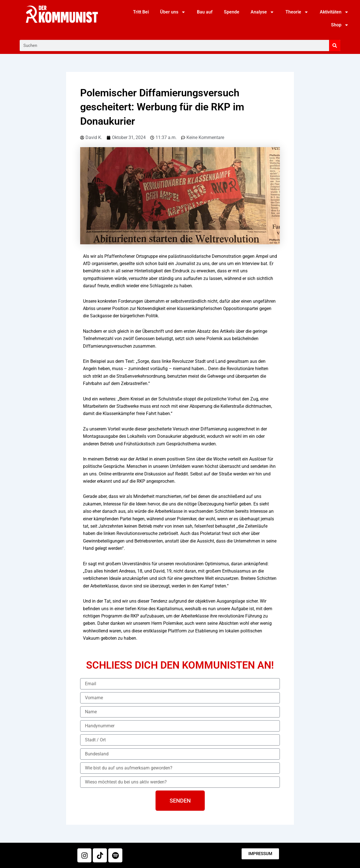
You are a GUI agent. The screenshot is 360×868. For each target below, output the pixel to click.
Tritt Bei (141, 12)
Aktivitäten (334, 12)
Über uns (173, 12)
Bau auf (205, 12)
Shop (340, 25)
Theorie (297, 12)
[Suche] (335, 45)
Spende (232, 12)
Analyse (262, 12)
